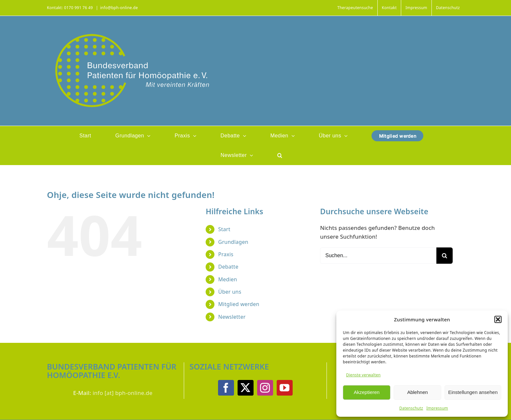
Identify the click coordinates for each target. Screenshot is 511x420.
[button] (498, 319)
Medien (228, 279)
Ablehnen (417, 392)
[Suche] (445, 256)
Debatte (228, 267)
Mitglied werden (239, 304)
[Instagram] (265, 388)
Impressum (437, 408)
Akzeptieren (366, 392)
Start (224, 229)
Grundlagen (233, 242)
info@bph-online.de (119, 8)
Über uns (230, 292)
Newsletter (232, 317)
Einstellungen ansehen (473, 392)
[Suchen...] (378, 256)
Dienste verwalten (363, 375)
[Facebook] (226, 388)
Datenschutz (411, 408)
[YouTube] (285, 388)
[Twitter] (245, 388)
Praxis (226, 254)
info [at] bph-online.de (123, 393)
